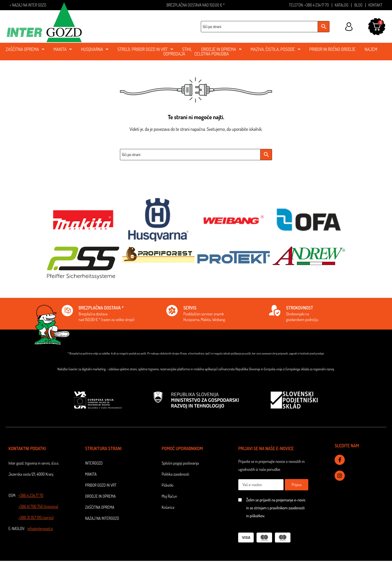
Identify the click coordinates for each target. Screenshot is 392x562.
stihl (187, 49)
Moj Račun (169, 496)
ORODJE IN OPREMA (221, 49)
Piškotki (168, 485)
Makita (91, 474)
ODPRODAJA (174, 54)
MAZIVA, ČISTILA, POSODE (275, 49)
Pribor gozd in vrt (101, 485)
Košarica (168, 507)
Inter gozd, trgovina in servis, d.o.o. (34, 463)
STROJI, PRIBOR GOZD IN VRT (145, 49)
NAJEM (371, 49)
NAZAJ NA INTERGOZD (102, 518)
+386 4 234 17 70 (31, 495)
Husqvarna (95, 49)
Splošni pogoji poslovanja (180, 463)
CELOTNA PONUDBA (212, 54)
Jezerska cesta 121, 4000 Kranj (31, 474)
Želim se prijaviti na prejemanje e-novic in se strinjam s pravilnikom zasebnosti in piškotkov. (276, 508)
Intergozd (94, 463)
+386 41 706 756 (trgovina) (38, 506)
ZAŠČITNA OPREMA (25, 49)
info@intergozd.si (40, 528)
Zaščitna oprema (100, 507)
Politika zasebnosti (175, 474)
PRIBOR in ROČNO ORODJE (333, 49)
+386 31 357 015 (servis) (36, 517)
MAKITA (63, 49)
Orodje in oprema (100, 496)
